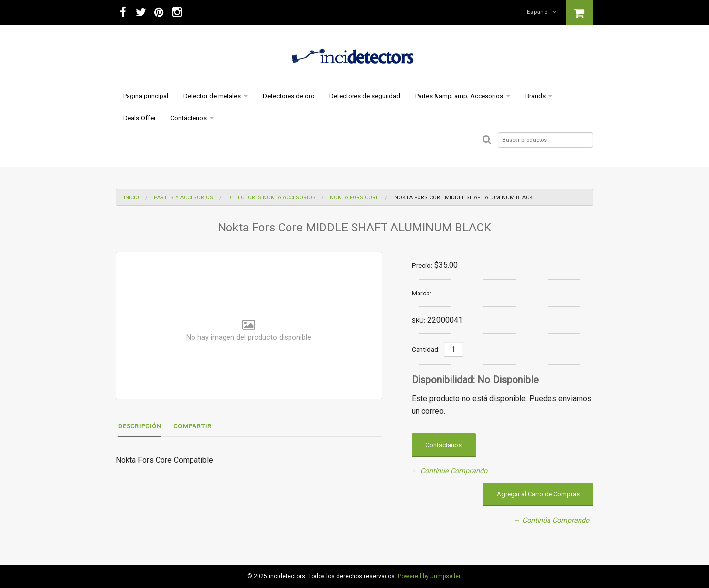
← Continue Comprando (450, 471)
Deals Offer (139, 118)
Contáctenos (189, 118)
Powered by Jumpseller (429, 576)
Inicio (131, 198)
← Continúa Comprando (551, 520)
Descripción (140, 426)
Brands (535, 96)
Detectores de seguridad (365, 96)
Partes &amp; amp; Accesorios (459, 96)
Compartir (193, 426)
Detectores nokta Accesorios (272, 198)
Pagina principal (146, 96)
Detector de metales (212, 96)
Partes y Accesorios (183, 198)
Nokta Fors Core (354, 198)
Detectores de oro (289, 96)
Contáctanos (444, 445)
